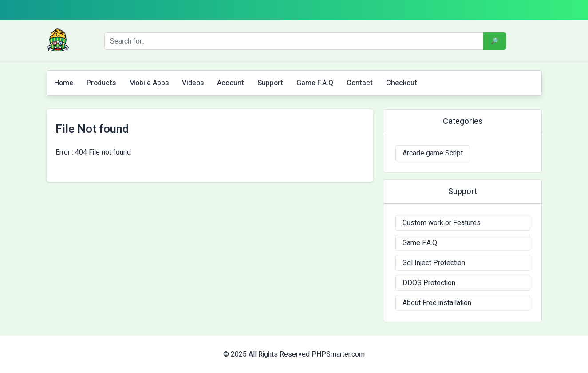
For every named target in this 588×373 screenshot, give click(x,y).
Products (101, 83)
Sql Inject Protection (434, 263)
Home (64, 83)
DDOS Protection (429, 283)
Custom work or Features (442, 223)
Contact (360, 83)
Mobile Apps (149, 83)
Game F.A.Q (315, 83)
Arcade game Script (433, 153)
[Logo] (58, 40)
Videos (193, 83)
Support (270, 83)
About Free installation (437, 303)
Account (231, 83)
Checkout (402, 83)
